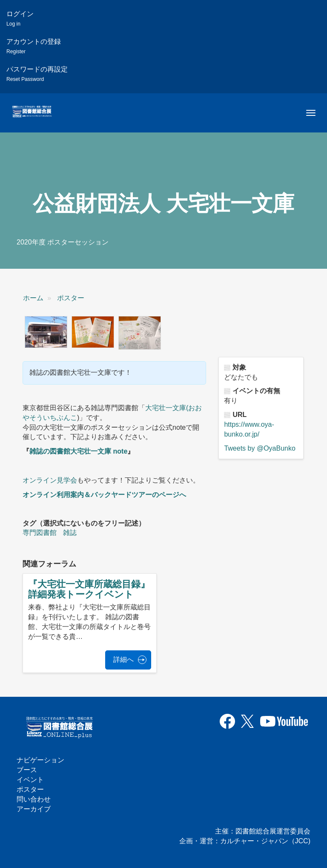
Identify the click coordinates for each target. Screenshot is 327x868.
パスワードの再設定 (37, 74)
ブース (27, 770)
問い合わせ (34, 799)
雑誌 (70, 533)
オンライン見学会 (50, 480)
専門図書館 (40, 533)
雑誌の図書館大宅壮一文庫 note (78, 451)
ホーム (33, 298)
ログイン (20, 19)
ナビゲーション (40, 760)
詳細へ (123, 660)
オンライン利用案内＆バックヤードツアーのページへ (104, 495)
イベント (30, 780)
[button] (46, 332)
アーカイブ (34, 809)
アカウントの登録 (34, 46)
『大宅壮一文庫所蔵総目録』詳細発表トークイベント (89, 589)
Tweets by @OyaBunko (260, 448)
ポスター (71, 298)
